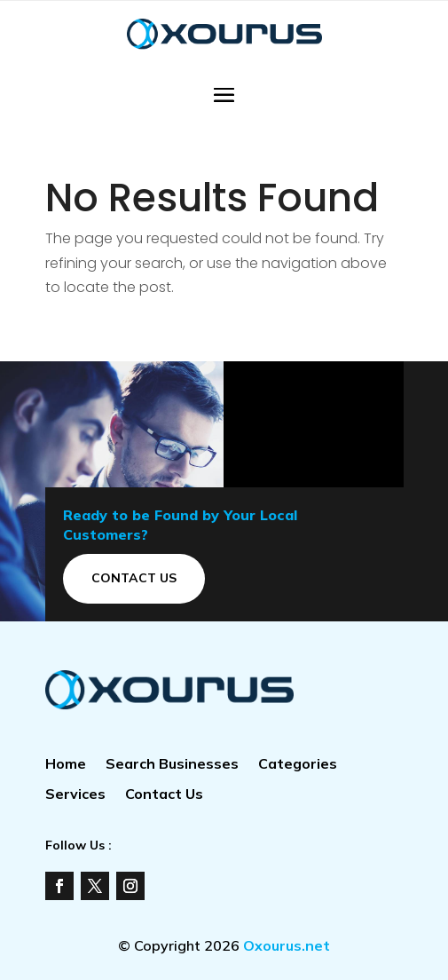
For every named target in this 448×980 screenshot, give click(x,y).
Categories (298, 765)
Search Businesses (172, 765)
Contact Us (134, 578)
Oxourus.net (287, 945)
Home (66, 765)
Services (75, 795)
